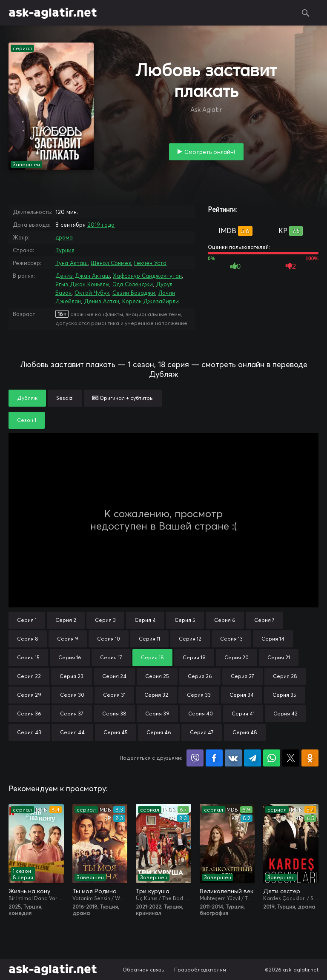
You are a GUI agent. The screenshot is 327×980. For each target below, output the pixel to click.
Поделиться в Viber (195, 758)
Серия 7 (264, 620)
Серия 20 (237, 657)
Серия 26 (200, 676)
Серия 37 (72, 714)
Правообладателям (200, 970)
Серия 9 (68, 639)
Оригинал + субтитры (123, 398)
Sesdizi (65, 398)
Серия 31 (114, 695)
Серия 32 (156, 695)
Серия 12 (190, 639)
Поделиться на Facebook (214, 758)
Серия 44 (72, 732)
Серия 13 (231, 639)
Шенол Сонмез (111, 263)
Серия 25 (157, 676)
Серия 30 (72, 695)
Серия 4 (145, 620)
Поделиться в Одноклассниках (310, 758)
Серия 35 (284, 695)
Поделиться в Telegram (252, 758)
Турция (65, 250)
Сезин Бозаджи (134, 293)
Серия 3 (105, 620)
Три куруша (153, 891)
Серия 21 (279, 657)
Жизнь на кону (29, 891)
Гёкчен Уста (150, 263)
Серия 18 (152, 657)
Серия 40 (201, 714)
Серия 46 (159, 732)
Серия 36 (29, 714)
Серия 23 (72, 676)
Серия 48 (245, 732)
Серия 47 (202, 732)
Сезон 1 (27, 420)
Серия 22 (29, 676)
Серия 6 (225, 620)
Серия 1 (27, 620)
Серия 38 (114, 714)
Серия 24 (114, 676)
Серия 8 (28, 639)
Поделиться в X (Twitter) (291, 758)
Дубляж (27, 398)
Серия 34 (242, 695)
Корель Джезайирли (151, 301)
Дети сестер (282, 891)
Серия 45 (116, 732)
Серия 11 (149, 639)
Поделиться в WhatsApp (272, 758)
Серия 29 (29, 695)
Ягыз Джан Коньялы (82, 284)
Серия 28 (285, 676)
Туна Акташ (72, 263)
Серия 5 (185, 620)
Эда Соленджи (133, 284)
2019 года (101, 225)
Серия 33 (199, 695)
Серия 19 (194, 657)
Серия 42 (285, 714)
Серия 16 (70, 657)
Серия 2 (66, 620)
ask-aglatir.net (53, 13)
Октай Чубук (92, 293)
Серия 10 (109, 639)
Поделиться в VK (233, 758)
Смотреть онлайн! (210, 152)
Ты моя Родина (95, 891)
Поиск (306, 13)
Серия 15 (28, 657)
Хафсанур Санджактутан (147, 276)
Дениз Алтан (102, 301)
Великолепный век (227, 891)
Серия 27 (242, 676)
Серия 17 (111, 657)
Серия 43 (29, 732)
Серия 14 (273, 639)
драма (64, 237)
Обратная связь (143, 970)
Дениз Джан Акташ (83, 276)
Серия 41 (243, 714)
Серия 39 (157, 714)
